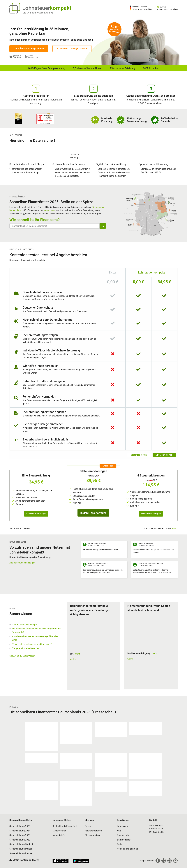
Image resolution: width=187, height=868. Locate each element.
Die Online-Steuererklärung (38, 13)
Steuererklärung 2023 (20, 835)
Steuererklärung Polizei (21, 849)
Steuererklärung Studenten (22, 844)
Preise (120, 844)
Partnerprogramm (93, 831)
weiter (73, 659)
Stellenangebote (93, 835)
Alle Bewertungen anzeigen (22, 563)
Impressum (122, 826)
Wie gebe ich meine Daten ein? (26, 648)
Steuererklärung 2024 (20, 831)
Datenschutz (123, 835)
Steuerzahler (49, 210)
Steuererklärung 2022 (20, 840)
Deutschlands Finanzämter (66, 826)
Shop (175, 529)
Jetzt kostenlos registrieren (29, 48)
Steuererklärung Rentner (21, 853)
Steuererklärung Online (21, 820)
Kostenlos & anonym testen (72, 48)
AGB (119, 831)
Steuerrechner (59, 831)
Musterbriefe (59, 835)
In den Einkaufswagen (36, 514)
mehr (77, 654)
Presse (88, 826)
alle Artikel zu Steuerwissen (22, 656)
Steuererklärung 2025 (20, 826)
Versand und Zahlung (127, 849)
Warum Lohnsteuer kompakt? (26, 624)
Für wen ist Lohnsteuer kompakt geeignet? (32, 644)
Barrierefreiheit (124, 840)
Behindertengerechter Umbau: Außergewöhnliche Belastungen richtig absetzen (90, 610)
